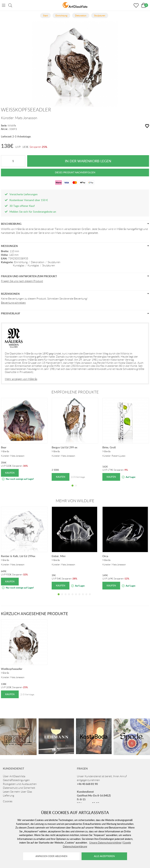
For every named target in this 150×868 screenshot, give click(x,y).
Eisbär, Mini (59, 556)
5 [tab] (72, 597)
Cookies (8, 801)
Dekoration (38, 262)
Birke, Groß (109, 447)
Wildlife (12, 126)
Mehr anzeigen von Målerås (21, 379)
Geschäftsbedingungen (16, 780)
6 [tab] (76, 597)
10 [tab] (90, 597)
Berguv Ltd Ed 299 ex (64, 447)
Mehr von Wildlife (75, 501)
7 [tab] (79, 597)
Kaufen (10, 473)
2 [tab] (76, 488)
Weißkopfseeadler (12, 669)
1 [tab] (72, 488)
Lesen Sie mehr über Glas (17, 792)
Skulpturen (54, 262)
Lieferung (8, 796)
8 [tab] (83, 597)
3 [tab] (66, 597)
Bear (4, 447)
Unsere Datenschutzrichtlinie (105, 843)
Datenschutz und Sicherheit (19, 788)
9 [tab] (86, 597)
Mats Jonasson (26, 118)
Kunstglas (19, 265)
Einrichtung (21, 262)
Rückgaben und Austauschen (20, 784)
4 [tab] (69, 597)
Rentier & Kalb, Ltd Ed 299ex (18, 556)
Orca (105, 556)
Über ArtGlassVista (14, 776)
